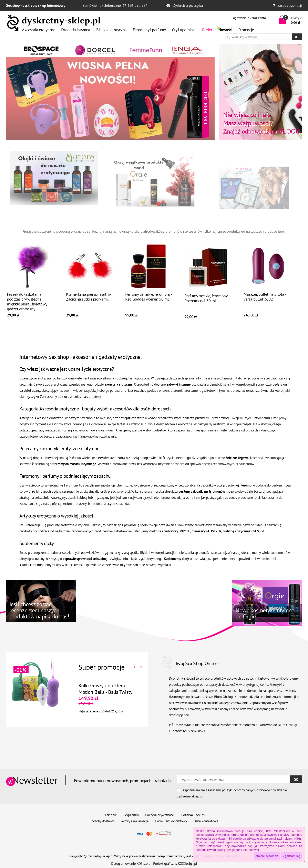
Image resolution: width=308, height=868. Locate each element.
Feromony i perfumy (149, 30)
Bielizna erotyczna (111, 30)
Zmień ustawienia (267, 856)
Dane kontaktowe (206, 821)
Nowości (225, 30)
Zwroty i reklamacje (135, 821)
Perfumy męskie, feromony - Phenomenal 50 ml (207, 305)
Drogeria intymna (76, 30)
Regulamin (131, 815)
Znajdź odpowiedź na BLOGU (262, 123)
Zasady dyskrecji (290, 5)
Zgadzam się (291, 856)
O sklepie (110, 815)
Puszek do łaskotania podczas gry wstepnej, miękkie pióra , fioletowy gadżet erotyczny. (27, 308)
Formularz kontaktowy (171, 821)
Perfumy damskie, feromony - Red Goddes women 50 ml (148, 303)
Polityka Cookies (193, 815)
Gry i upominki (184, 30)
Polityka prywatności (160, 815)
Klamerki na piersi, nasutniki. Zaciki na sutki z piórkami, (89, 303)
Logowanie (239, 18)
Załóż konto (258, 18)
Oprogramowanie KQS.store (131, 864)
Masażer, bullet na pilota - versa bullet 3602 (265, 303)
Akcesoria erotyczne (39, 30)
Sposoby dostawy (102, 821)
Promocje (246, 30)
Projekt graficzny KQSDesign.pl (175, 864)
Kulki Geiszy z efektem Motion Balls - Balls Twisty (99, 689)
